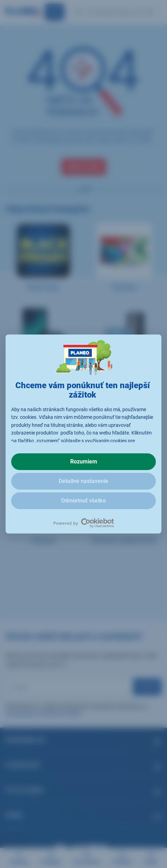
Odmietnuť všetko (83, 501)
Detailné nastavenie (83, 481)
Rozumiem (84, 462)
